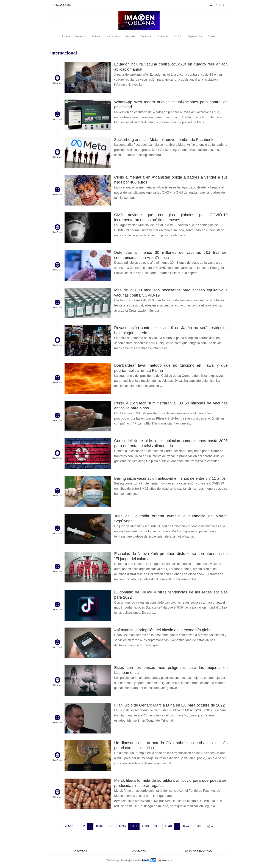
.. (90, 826)
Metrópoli (80, 36)
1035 (111, 826)
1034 (99, 826)
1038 (145, 826)
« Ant (69, 826)
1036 (122, 826)
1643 (198, 826)
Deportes (130, 36)
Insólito (178, 36)
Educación (163, 36)
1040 (168, 826)
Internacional (113, 36)
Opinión (212, 36)
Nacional (96, 36)
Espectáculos (195, 36)
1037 (134, 826)
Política (66, 36)
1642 (186, 826)
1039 (157, 826)
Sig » (209, 826)
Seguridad (146, 36)
